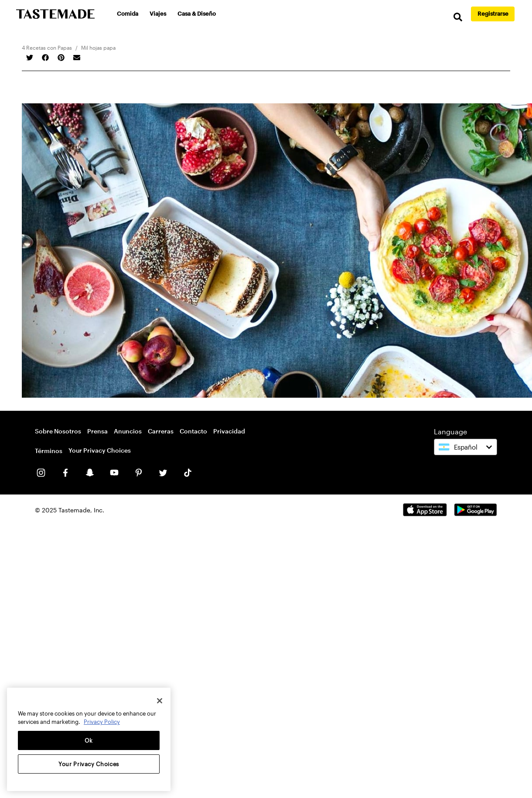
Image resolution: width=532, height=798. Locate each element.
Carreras (161, 431)
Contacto (193, 431)
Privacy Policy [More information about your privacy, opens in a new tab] (102, 722)
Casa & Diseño (197, 14)
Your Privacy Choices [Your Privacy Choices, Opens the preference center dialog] (89, 764)
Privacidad (229, 431)
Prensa (97, 431)
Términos (49, 451)
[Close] (160, 701)
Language (450, 431)
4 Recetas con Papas (47, 48)
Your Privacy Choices (100, 450)
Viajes (158, 14)
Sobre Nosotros (58, 431)
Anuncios (128, 431)
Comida (128, 14)
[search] (458, 17)
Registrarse (493, 14)
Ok (89, 740)
